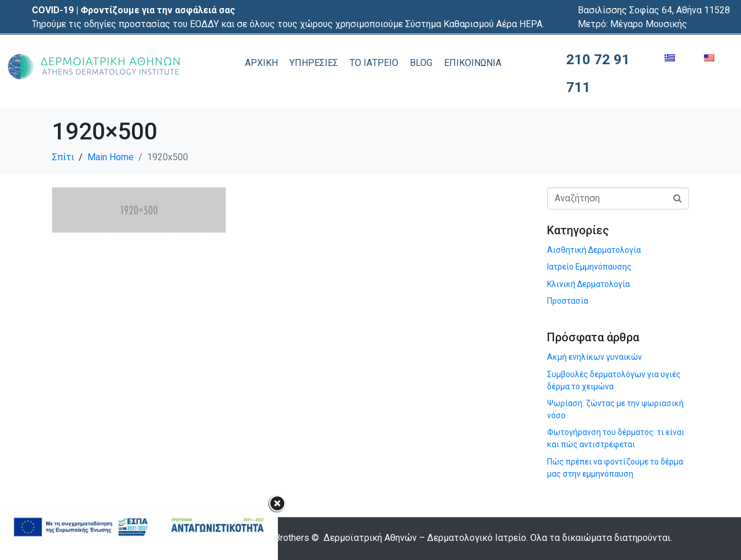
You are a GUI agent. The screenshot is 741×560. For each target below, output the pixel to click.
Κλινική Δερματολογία (588, 284)
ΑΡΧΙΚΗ (261, 63)
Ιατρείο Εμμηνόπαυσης (589, 267)
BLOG (421, 63)
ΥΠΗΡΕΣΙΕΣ (314, 63)
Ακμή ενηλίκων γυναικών (595, 357)
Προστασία (568, 301)
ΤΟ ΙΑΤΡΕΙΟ (374, 63)
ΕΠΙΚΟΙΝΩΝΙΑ (473, 63)
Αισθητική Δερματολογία (594, 250)
